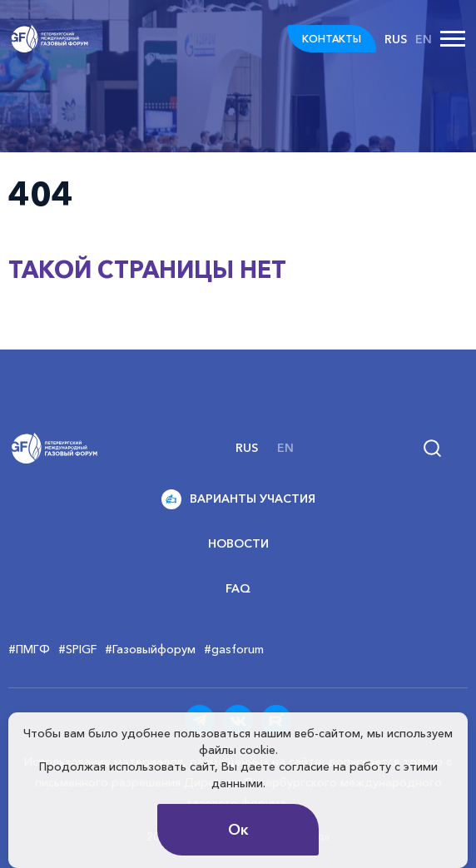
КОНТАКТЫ (332, 39)
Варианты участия (238, 499)
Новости (238, 543)
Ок (238, 830)
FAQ (238, 588)
